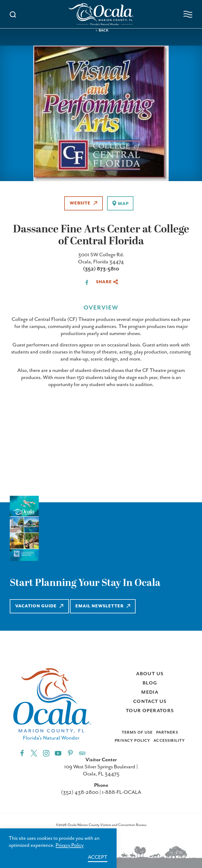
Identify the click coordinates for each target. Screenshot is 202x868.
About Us (150, 674)
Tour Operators (150, 711)
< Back (102, 31)
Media (150, 692)
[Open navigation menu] (188, 14)
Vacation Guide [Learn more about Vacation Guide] (39, 606)
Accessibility (169, 741)
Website (84, 203)
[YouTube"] (58, 753)
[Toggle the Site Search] (13, 14)
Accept (98, 857)
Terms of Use (137, 733)
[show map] (120, 203)
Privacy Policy (132, 741)
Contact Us (150, 702)
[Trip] (82, 753)
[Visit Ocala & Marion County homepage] (101, 14)
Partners (167, 733)
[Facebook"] (22, 753)
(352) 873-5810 (101, 269)
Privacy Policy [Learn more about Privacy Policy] (70, 845)
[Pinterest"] (70, 753)
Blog (150, 683)
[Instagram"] (46, 753)
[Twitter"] (34, 753)
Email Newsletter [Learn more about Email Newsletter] (103, 606)
